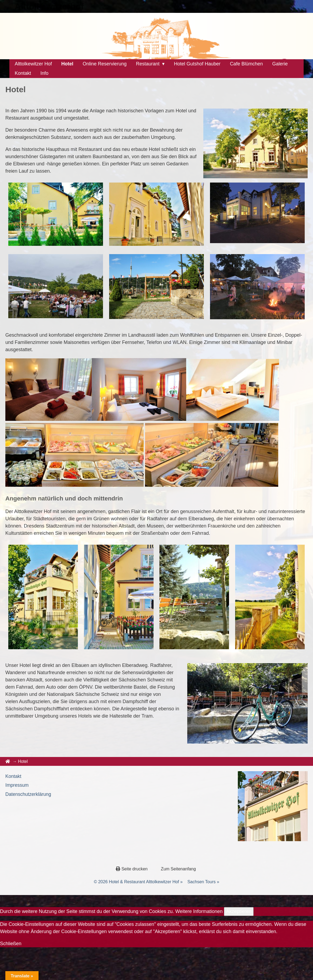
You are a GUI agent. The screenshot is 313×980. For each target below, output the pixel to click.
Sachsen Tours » (203, 882)
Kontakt (13, 776)
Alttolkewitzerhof (49, 6)
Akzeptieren (239, 911)
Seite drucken (132, 869)
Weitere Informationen (199, 911)
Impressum (17, 785)
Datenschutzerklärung (28, 794)
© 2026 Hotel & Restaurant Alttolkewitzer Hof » (138, 882)
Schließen (11, 944)
